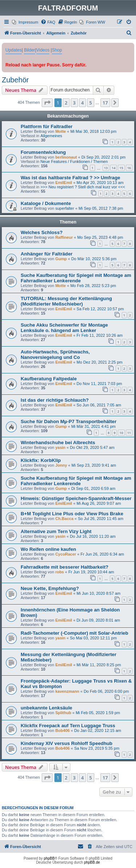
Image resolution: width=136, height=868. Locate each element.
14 (114, 168)
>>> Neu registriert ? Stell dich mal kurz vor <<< (83, 187)
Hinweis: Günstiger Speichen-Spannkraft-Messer (76, 498)
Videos (43, 50)
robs (59, 572)
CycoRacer (65, 554)
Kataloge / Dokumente (46, 203)
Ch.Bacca (64, 519)
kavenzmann (67, 691)
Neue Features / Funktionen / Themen (74, 161)
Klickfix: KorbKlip (41, 460)
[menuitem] (25, 22)
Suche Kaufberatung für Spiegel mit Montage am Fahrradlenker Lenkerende (76, 278)
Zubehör (15, 80)
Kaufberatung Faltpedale (49, 379)
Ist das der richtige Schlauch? (55, 400)
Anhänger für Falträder (47, 254)
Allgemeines (51, 136)
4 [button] (83, 103)
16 (129, 168)
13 (106, 168)
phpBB (49, 858)
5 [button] (90, 103)
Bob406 (62, 730)
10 (121, 433)
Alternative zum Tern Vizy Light (56, 531)
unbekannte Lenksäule (46, 708)
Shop (57, 50)
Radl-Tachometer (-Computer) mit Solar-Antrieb (75, 633)
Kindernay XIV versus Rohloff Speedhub (67, 743)
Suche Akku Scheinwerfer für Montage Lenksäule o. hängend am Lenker (64, 328)
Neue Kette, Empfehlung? (50, 588)
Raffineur (64, 237)
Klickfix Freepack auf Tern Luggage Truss (68, 726)
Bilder (30, 50)
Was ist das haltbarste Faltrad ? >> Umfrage (70, 178)
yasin (60, 447)
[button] (47, 103)
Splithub (63, 713)
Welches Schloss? (42, 232)
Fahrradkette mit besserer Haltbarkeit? (65, 567)
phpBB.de (92, 862)
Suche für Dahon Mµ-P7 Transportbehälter (69, 421)
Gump (61, 259)
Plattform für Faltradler (47, 126)
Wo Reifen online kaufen (48, 549)
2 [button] (66, 103)
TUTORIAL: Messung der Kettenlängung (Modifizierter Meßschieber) (66, 301)
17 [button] (105, 103)
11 (129, 433)
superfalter (65, 208)
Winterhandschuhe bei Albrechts (58, 443)
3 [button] (74, 103)
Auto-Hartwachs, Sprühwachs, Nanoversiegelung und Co (55, 355)
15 (121, 168)
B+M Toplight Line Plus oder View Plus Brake (72, 514)
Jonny (61, 465)
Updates (14, 50)
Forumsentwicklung (43, 152)
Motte (60, 131)
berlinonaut (66, 157)
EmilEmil (63, 183)
